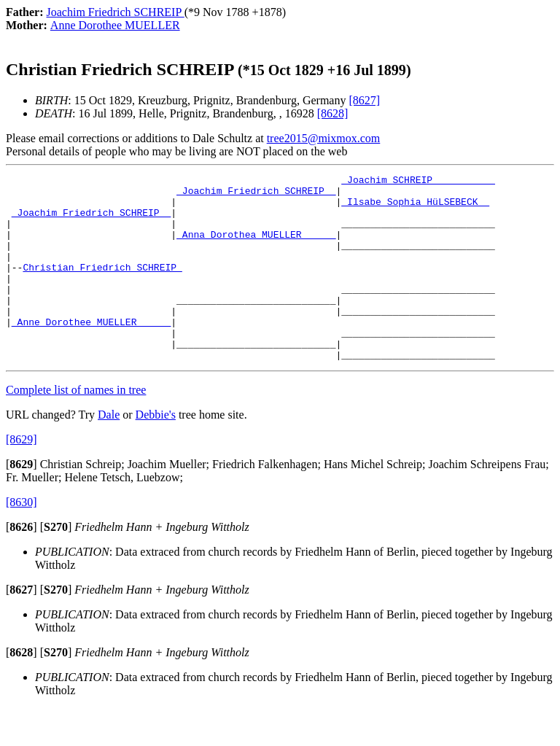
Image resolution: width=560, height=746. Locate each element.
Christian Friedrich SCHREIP (102, 287)
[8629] (22, 477)
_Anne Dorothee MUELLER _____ (91, 352)
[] (22, 501)
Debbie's (156, 452)
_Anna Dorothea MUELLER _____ (256, 247)
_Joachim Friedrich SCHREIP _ (256, 195)
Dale (109, 452)
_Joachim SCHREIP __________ (418, 182)
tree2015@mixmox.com (324, 138)
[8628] (333, 113)
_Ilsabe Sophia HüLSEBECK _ (415, 208)
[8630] (22, 539)
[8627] (364, 100)
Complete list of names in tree (76, 427)
